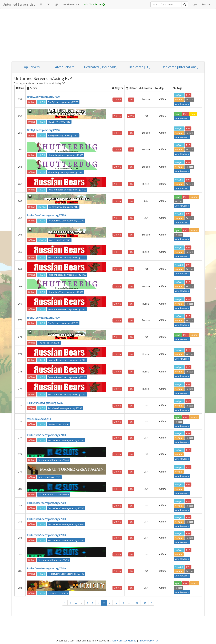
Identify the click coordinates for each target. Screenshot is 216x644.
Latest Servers (64, 67)
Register (206, 4)
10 (116, 603)
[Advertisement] (108, 36)
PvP (188, 95)
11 (123, 603)
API (158, 641)
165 (136, 603)
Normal (179, 99)
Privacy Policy (146, 641)
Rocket (189, 99)
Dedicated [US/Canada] (101, 67)
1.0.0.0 (42, 102)
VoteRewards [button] (71, 4)
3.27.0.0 (42, 207)
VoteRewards (182, 104)
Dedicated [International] (180, 67)
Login (194, 4)
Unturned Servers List (19, 4)
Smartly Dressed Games (123, 641)
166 (145, 603)
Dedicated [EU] (140, 67)
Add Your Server (95, 4)
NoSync (179, 95)
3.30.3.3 (42, 240)
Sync (178, 114)
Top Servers (31, 67)
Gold (193, 114)
